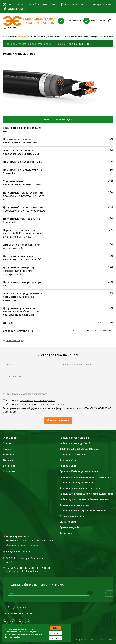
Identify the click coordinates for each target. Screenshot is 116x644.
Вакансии (9, 466)
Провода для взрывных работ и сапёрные (85, 477)
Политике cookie (12, 637)
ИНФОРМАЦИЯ (91, 36)
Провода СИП (68, 466)
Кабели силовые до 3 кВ (74, 438)
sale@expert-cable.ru (18, 551)
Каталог (8, 449)
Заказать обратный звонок (22, 545)
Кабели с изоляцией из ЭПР (77, 482)
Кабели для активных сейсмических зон (84, 499)
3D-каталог (66, 533)
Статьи (7, 443)
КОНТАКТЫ (107, 36)
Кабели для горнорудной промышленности (86, 494)
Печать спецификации (58, 119)
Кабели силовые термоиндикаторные (83, 510)
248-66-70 (19, 536)
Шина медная (68, 522)
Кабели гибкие (69, 460)
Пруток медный (69, 527)
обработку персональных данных (37, 400)
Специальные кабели (73, 516)
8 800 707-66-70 (98, 21)
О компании (11, 438)
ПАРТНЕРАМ (62, 36)
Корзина (12, 27)
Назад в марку (15, 340)
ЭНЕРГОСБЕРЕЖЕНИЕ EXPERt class (79, 449)
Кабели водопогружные (74, 505)
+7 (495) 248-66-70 (73, 21)
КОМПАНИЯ (9, 36)
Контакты (9, 471)
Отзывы (8, 460)
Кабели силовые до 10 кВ (75, 443)
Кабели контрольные (73, 454)
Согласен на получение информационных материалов (35, 404)
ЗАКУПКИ (76, 36)
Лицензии (9, 454)
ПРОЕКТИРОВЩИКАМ (41, 36)
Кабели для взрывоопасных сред (80, 488)
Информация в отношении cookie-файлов (94, 640)
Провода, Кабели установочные (79, 471)
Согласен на (30, 400)
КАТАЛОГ (23, 36)
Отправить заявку (58, 420)
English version (18, 607)
